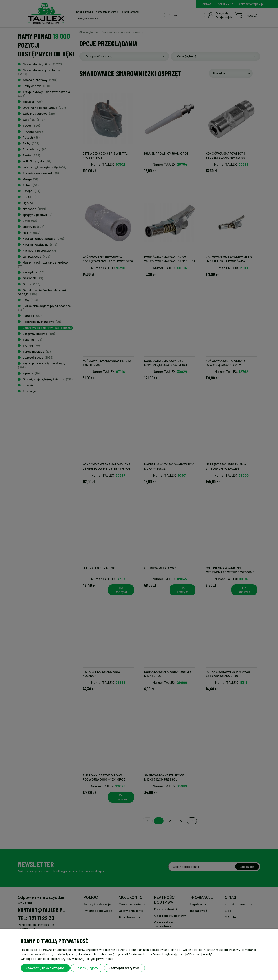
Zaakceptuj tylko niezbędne (45, 968)
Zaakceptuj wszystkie (124, 968)
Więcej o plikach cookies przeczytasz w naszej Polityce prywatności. (67, 959)
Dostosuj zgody (87, 968)
